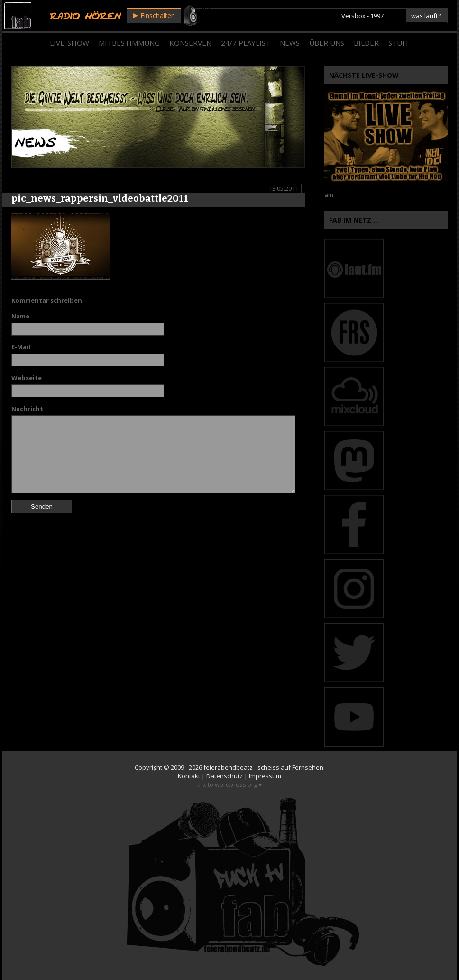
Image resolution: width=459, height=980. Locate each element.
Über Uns (327, 43)
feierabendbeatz (228, 767)
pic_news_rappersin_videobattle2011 (100, 198)
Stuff (399, 43)
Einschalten (154, 15)
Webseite (27, 378)
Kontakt (189, 776)
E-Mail (21, 347)
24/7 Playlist (246, 43)
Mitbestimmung (129, 43)
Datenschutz (225, 776)
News (290, 43)
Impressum (265, 776)
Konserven (190, 43)
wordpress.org (236, 784)
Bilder (366, 43)
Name (20, 316)
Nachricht (27, 409)
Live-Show (69, 43)
